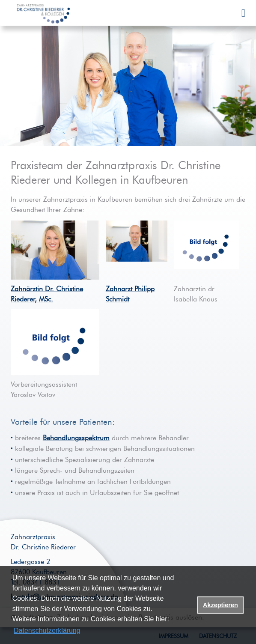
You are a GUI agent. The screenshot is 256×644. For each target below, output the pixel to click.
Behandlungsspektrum (76, 438)
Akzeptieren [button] (220, 605)
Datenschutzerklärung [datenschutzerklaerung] (47, 631)
